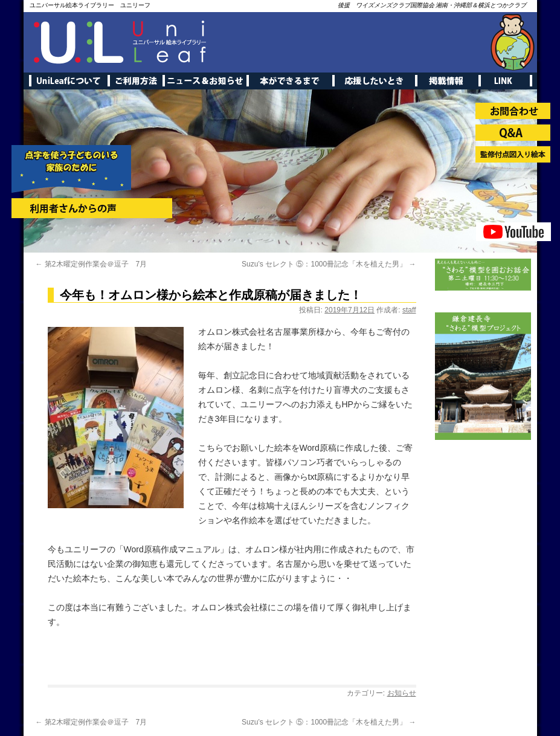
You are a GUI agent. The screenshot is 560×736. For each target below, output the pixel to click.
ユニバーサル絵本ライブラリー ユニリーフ (90, 5)
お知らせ (402, 693)
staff (409, 310)
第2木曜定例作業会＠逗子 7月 (92, 264)
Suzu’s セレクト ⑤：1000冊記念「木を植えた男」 (329, 264)
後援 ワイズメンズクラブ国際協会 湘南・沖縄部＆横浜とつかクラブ (432, 5)
